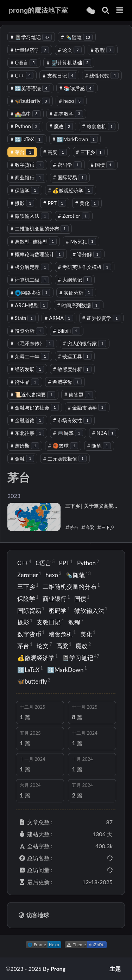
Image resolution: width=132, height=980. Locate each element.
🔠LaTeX (27, 139)
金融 (22, 459)
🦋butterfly (30, 101)
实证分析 (76, 293)
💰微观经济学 (71, 190)
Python (25, 126)
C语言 (24, 63)
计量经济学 (30, 50)
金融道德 (27, 420)
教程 (103, 50)
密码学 (67, 165)
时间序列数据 (79, 305)
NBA (104, 433)
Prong (58, 969)
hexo (71, 101)
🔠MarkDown (75, 139)
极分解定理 (30, 267)
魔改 (61, 126)
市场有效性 (72, 420)
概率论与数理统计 (37, 254)
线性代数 (102, 76)
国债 (103, 165)
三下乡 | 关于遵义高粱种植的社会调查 (92, 506)
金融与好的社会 (35, 408)
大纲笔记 (75, 280)
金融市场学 (87, 408)
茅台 (22, 152)
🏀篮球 (63, 446)
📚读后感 (77, 88)
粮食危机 (99, 126)
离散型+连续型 (34, 242)
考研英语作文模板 (85, 267)
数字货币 (27, 165)
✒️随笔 (77, 37)
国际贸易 (70, 177)
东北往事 (27, 433)
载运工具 (75, 356)
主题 (115, 969)
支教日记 (59, 76)
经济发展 (27, 369)
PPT (55, 203)
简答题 (79, 395)
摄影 (22, 203)
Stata (23, 318)
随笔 (99, 446)
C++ (22, 76)
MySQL (81, 242)
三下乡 (90, 152)
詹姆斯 (25, 446)
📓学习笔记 (31, 37)
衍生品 (25, 382)
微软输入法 (30, 216)
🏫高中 (26, 114)
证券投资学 (102, 318)
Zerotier (74, 216)
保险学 (25, 190)
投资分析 (27, 331)
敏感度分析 (72, 369)
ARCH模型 (29, 305)
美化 (87, 203)
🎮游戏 (68, 433)
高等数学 (66, 114)
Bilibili (67, 331)
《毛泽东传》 (32, 343)
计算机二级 (30, 280)
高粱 (55, 152)
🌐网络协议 (30, 293)
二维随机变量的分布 (40, 229)
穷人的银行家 (85, 343)
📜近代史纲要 (33, 395)
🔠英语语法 (30, 88)
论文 (70, 50)
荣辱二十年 (30, 356)
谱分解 (87, 254)
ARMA (59, 318)
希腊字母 (65, 382)
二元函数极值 (65, 459)
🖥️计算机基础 (69, 63)
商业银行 (27, 177)
